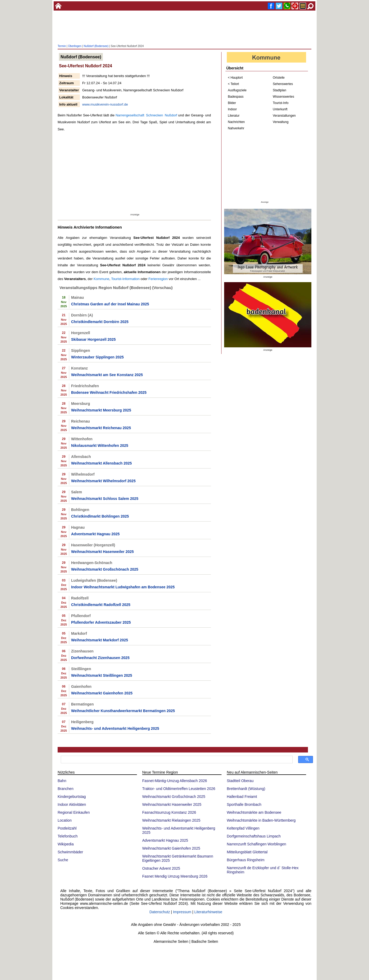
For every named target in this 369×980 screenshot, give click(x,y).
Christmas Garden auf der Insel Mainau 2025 (110, 304)
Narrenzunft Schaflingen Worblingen (257, 844)
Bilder (232, 103)
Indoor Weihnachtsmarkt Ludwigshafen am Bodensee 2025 (123, 587)
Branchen (66, 789)
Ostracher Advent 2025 (161, 868)
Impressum (182, 912)
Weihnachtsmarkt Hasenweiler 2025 (102, 552)
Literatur (234, 116)
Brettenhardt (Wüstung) (246, 789)
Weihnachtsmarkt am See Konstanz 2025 (107, 375)
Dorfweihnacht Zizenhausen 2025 (100, 658)
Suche (63, 860)
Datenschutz (160, 912)
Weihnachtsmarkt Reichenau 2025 (101, 428)
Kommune (101, 279)
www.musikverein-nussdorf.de (105, 104)
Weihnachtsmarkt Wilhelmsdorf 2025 (103, 481)
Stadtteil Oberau (240, 781)
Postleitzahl (67, 828)
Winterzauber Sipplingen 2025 (97, 357)
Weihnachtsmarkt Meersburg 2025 (101, 410)
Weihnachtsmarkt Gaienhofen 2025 (102, 693)
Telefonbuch (68, 836)
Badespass (236, 97)
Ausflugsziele (237, 90)
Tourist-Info (281, 103)
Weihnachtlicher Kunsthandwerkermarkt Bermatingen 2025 (123, 711)
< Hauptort (235, 78)
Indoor (232, 109)
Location (65, 820)
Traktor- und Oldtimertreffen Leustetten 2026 (179, 789)
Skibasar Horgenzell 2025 (93, 339)
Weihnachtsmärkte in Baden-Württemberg (261, 820)
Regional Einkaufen (74, 812)
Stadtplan (280, 90)
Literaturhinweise (208, 912)
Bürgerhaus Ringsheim (246, 860)
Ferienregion (158, 279)
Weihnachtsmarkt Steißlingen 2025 (102, 675)
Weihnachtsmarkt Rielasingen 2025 (171, 820)
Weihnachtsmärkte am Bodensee (254, 812)
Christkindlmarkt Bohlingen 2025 (100, 516)
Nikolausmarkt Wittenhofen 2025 (100, 446)
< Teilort (233, 84)
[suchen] (176, 760)
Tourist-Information (125, 279)
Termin (62, 46)
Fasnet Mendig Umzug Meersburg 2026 (175, 876)
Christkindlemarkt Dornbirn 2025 (100, 322)
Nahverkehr (236, 128)
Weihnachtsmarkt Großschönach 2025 (105, 569)
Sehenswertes (283, 84)
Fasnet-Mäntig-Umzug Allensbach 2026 (175, 781)
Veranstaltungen (284, 116)
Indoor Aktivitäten (72, 804)
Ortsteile (279, 78)
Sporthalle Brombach (244, 804)
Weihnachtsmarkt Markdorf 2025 (100, 640)
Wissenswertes (283, 97)
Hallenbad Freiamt (242, 797)
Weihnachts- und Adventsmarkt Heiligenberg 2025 (115, 728)
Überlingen (75, 46)
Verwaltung (281, 122)
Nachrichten (236, 122)
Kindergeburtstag (72, 797)
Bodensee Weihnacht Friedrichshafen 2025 (109, 392)
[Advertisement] (185, 28)
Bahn (62, 781)
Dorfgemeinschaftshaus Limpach (254, 836)
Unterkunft (280, 109)
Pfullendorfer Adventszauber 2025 (101, 622)
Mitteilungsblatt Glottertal (247, 852)
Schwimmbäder (70, 852)
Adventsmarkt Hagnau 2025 (95, 534)
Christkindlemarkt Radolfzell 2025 (101, 605)
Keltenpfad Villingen (243, 828)
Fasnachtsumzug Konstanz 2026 (169, 812)
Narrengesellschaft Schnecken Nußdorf (146, 115)
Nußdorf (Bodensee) (96, 46)
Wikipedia (66, 844)
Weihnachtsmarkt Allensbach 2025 (102, 463)
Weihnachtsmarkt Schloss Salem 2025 (105, 499)
